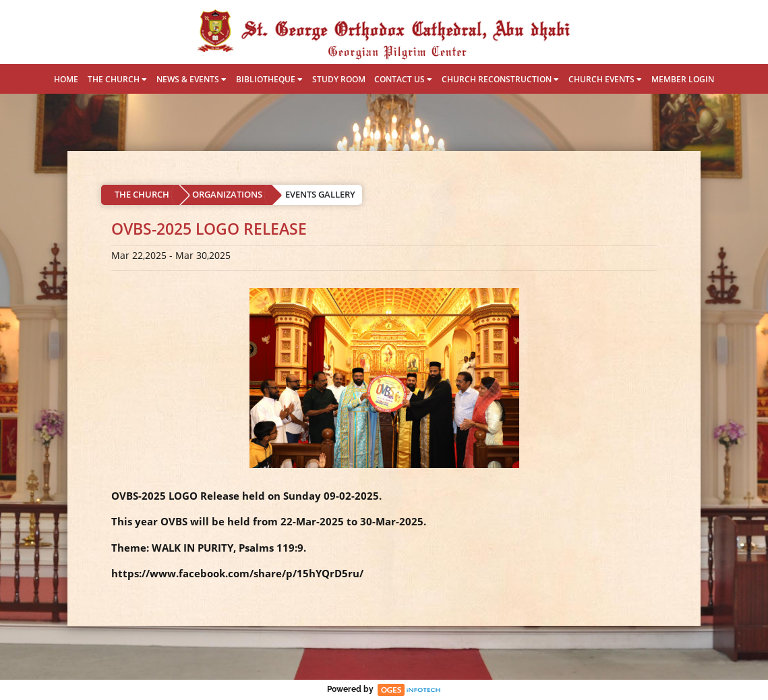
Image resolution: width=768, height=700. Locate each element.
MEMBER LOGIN (683, 79)
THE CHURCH (117, 79)
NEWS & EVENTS (191, 79)
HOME (66, 79)
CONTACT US (403, 79)
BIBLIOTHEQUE (269, 79)
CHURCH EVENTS (605, 79)
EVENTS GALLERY (320, 194)
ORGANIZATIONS (227, 194)
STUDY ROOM (339, 79)
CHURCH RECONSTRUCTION (500, 79)
